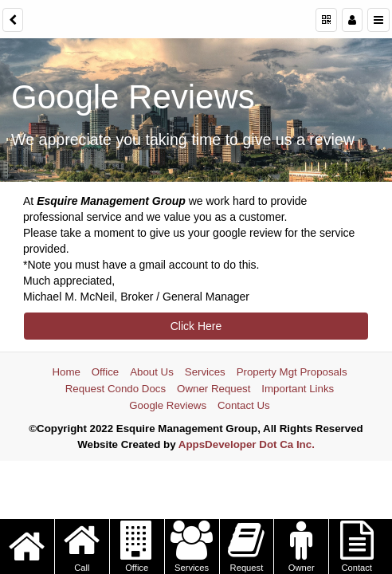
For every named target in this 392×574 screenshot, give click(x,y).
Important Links (298, 389)
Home (66, 372)
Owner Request (214, 389)
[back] (13, 20)
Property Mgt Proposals (292, 372)
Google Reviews (168, 405)
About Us (152, 372)
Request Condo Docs (116, 389)
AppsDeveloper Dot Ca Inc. (247, 444)
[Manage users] (352, 20)
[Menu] (378, 20)
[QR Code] (326, 20)
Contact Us (244, 405)
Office (106, 372)
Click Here (196, 326)
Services (205, 372)
